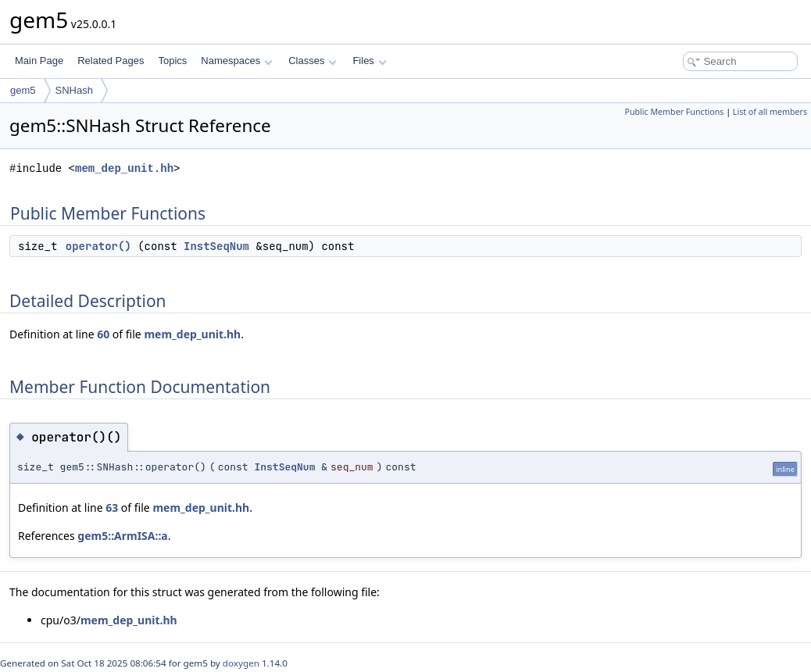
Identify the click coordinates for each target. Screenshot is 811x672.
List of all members (770, 112)
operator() (98, 246)
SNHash (74, 90)
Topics (172, 61)
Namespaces (236, 61)
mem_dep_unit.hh (124, 168)
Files (369, 61)
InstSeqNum (216, 246)
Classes (313, 61)
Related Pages (111, 61)
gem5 (23, 90)
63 (112, 508)
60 (103, 334)
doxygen (241, 663)
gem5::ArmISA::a (122, 536)
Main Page (39, 61)
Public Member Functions (674, 112)
